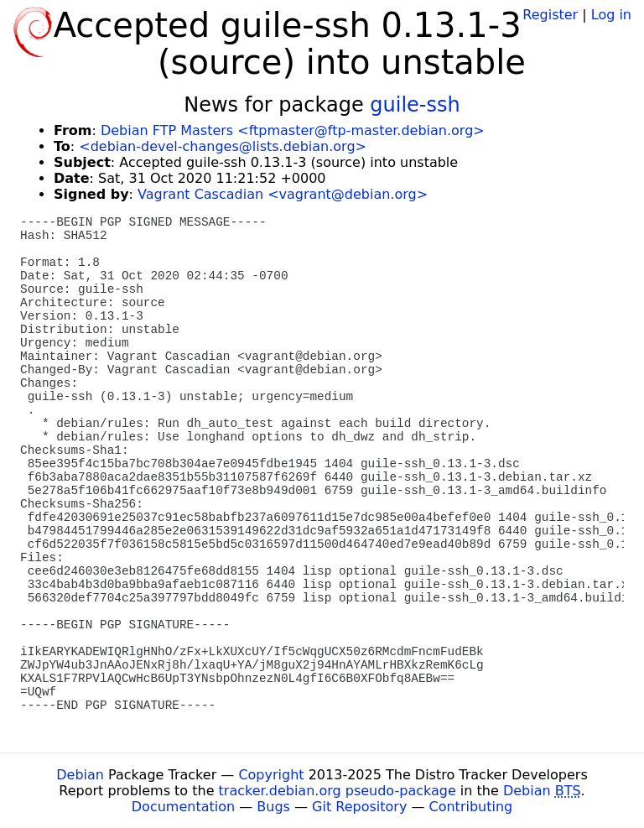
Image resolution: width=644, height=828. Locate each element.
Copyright (271, 775)
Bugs (273, 807)
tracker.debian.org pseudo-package (338, 791)
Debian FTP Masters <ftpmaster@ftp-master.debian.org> (293, 130)
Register (550, 15)
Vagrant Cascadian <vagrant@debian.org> (283, 194)
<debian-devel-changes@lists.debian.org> (223, 146)
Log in (611, 15)
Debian (80, 775)
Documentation (183, 807)
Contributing (471, 807)
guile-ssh (415, 105)
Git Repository (359, 807)
